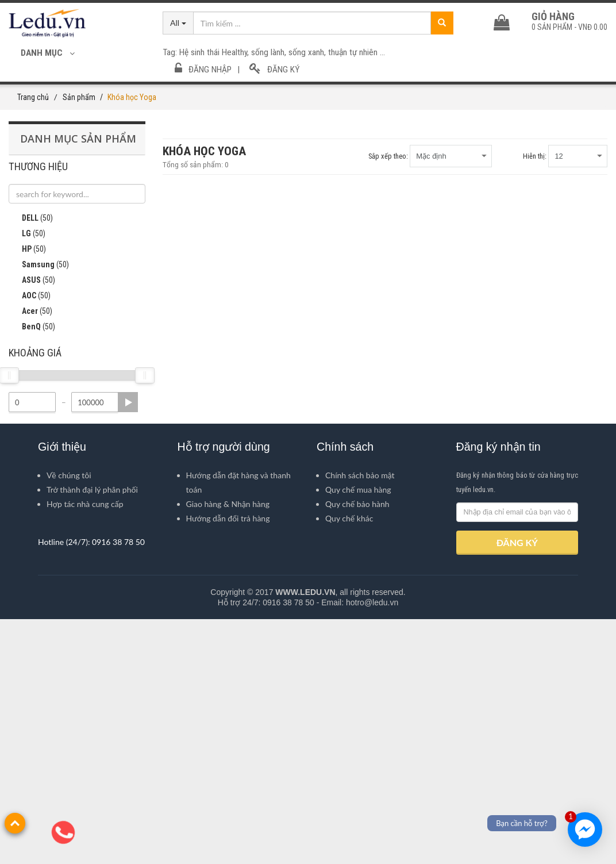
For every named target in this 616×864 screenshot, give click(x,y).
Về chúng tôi (69, 720)
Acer (30, 556)
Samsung (39, 510)
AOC (30, 541)
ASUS (32, 525)
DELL (31, 463)
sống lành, (270, 52)
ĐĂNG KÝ (517, 787)
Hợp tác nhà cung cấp (85, 749)
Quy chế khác (349, 763)
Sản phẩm (79, 97)
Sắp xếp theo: (388, 156)
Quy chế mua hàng (358, 734)
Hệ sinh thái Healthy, (215, 52)
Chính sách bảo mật (360, 720)
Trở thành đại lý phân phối (92, 734)
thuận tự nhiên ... (357, 52)
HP (27, 494)
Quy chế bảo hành (357, 749)
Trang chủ (33, 97)
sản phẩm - (569, 27)
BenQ (32, 572)
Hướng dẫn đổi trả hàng (228, 763)
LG (27, 479)
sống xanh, (308, 52)
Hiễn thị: (535, 156)
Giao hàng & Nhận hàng (228, 749)
